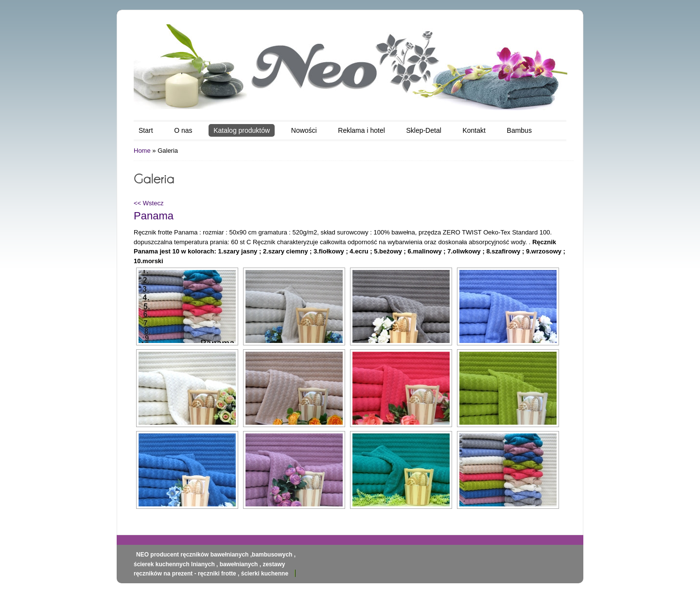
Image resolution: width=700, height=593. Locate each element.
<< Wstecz (149, 203)
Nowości (304, 130)
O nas (183, 130)
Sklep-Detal (423, 130)
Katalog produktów (242, 130)
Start (146, 130)
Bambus (519, 130)
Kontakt (474, 130)
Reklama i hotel (361, 130)
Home (142, 151)
